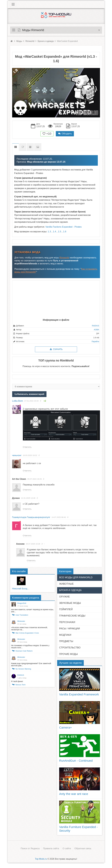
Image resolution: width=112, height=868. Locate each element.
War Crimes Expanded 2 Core (27, 634)
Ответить (27, 447)
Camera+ (66, 729)
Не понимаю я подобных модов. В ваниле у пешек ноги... (30, 648)
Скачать (56, 349)
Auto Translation (22, 616)
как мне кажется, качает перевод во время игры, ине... (32, 612)
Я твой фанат (17, 683)
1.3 (49, 232)
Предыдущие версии (30, 147)
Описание (16, 147)
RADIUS (96, 326)
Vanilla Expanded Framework (79, 696)
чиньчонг (17, 455)
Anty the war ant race (74, 795)
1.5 (60, 232)
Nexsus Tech (21, 686)
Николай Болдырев (21, 590)
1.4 (54, 232)
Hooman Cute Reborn (24, 652)
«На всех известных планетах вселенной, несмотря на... (29, 630)
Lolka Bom (18, 401)
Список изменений (23, 147)
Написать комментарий (30, 394)
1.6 (65, 232)
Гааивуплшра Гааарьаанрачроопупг (31, 518)
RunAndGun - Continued (76, 762)
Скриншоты (38, 147)
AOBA (97, 330)
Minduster (21, 622)
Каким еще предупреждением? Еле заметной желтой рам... (31, 666)
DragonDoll (22, 604)
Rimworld (64, 258)
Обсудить (65, 134)
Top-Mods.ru (41, 860)
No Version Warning (23, 670)
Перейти (95, 341)
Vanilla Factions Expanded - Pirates (63, 227)
